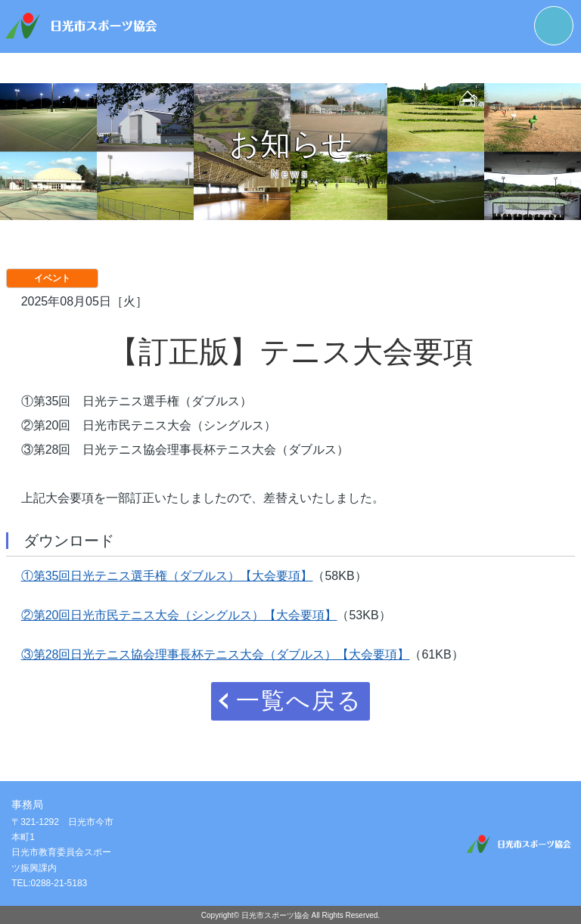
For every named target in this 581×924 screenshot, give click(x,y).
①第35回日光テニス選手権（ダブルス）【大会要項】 (167, 576)
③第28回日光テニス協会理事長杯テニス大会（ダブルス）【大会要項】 (216, 654)
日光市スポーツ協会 (275, 915)
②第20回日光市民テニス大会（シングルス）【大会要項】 (179, 615)
